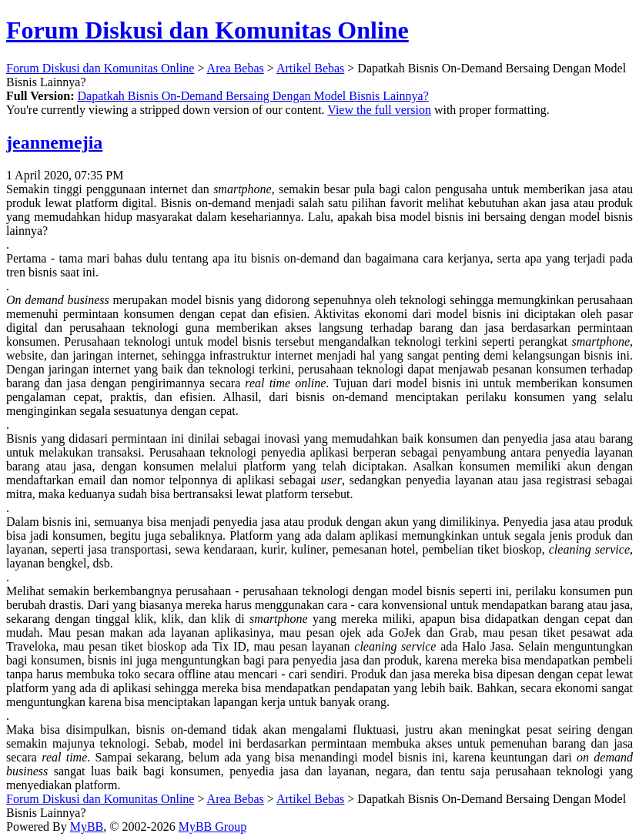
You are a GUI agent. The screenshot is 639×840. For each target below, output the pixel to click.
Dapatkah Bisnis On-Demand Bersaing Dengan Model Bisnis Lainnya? (253, 96)
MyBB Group (212, 827)
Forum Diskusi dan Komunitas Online (207, 30)
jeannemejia (54, 142)
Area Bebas (236, 68)
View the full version (379, 110)
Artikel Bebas (310, 68)
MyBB (87, 827)
